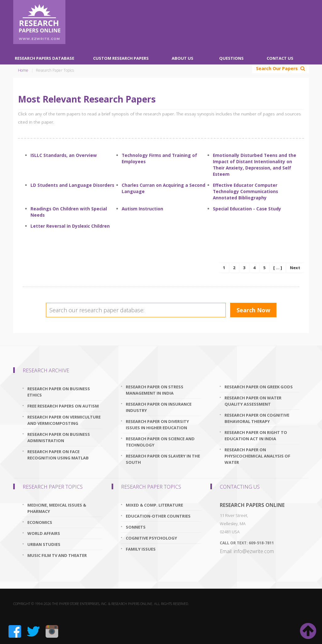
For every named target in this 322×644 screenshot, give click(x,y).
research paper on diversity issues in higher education (157, 425)
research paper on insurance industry (159, 407)
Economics (40, 522)
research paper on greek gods (259, 387)
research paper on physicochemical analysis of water (257, 456)
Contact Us (280, 58)
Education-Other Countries (158, 516)
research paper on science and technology (160, 442)
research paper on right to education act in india (256, 436)
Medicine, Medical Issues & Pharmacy (57, 508)
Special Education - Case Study (247, 209)
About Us (183, 58)
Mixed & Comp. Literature (154, 505)
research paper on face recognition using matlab (58, 455)
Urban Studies (44, 544)
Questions (231, 58)
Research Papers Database (44, 58)
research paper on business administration (59, 437)
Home (23, 70)
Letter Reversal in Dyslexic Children (70, 226)
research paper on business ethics (59, 392)
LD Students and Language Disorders (72, 185)
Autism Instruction (142, 209)
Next (295, 268)
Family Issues (141, 549)
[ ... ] (278, 268)
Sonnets (136, 527)
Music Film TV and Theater (57, 555)
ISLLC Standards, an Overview (64, 155)
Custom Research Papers (121, 58)
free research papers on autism (63, 406)
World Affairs (44, 533)
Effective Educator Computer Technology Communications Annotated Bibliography (245, 191)
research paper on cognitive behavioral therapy (257, 418)
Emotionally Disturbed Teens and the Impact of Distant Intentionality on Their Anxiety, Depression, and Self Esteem (255, 165)
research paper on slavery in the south (163, 459)
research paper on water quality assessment (253, 401)
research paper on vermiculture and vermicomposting (64, 420)
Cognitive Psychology (151, 538)
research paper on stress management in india (155, 390)
